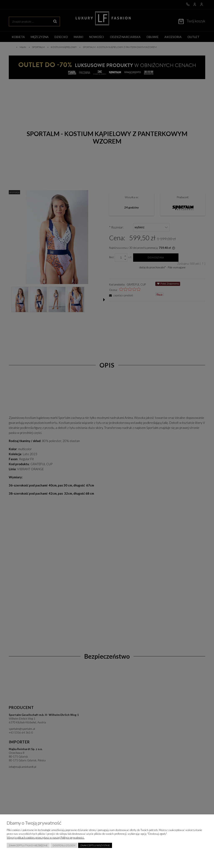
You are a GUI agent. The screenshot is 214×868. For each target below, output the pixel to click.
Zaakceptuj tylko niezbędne (28, 845)
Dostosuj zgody (64, 845)
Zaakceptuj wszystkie (95, 845)
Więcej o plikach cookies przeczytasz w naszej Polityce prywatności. (46, 838)
